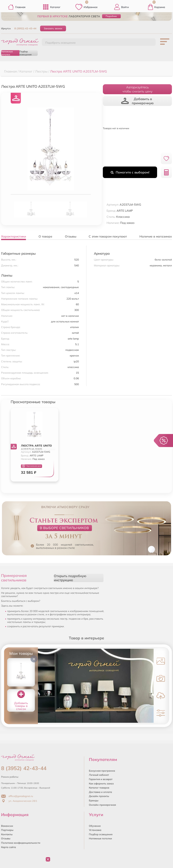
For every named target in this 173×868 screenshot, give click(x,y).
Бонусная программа (102, 771)
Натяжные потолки (7, 53)
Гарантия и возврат (101, 779)
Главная (17, 7)
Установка (95, 830)
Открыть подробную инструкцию (70, 578)
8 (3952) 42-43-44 (25, 28)
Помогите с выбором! (130, 172)
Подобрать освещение (60, 43)
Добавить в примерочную (137, 101)
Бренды (94, 800)
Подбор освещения (25, 53)
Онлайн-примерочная (102, 805)
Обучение (95, 826)
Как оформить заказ (101, 784)
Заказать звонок (53, 28)
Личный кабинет (99, 775)
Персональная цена (31, 466)
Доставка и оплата (100, 792)
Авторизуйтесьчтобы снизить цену (137, 89)
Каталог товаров (99, 788)
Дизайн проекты (99, 796)
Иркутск (6, 28)
